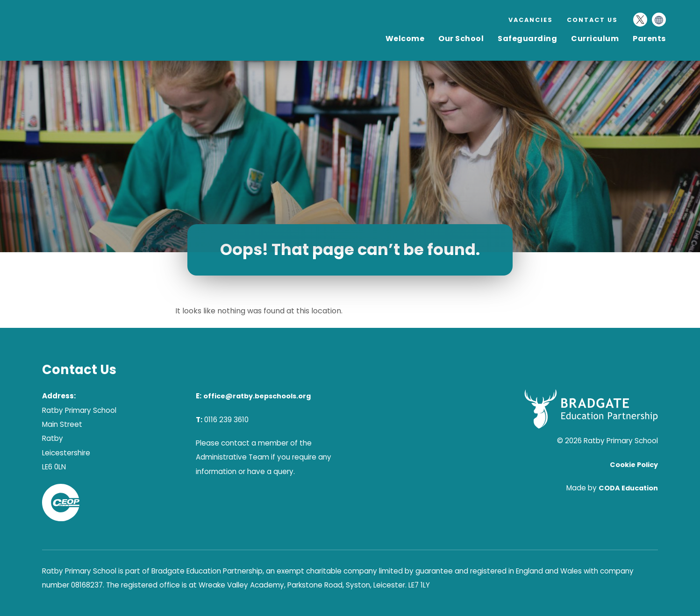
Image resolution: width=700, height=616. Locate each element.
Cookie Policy (634, 465)
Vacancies (531, 20)
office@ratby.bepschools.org (257, 396)
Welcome (405, 39)
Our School (461, 39)
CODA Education (628, 488)
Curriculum (595, 39)
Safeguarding (527, 39)
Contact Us (592, 20)
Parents (649, 39)
